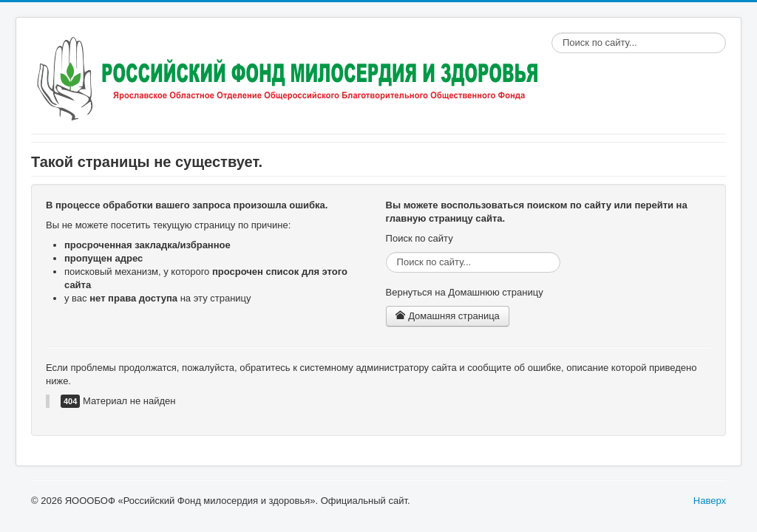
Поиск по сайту (552, 33)
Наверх (710, 501)
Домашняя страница (448, 316)
